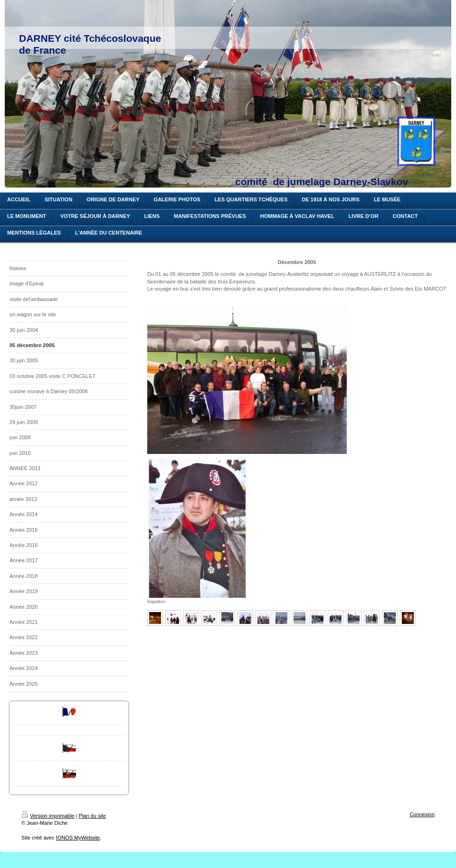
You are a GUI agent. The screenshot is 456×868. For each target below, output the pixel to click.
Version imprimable (48, 816)
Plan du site (92, 816)
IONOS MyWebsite (78, 838)
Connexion (422, 814)
